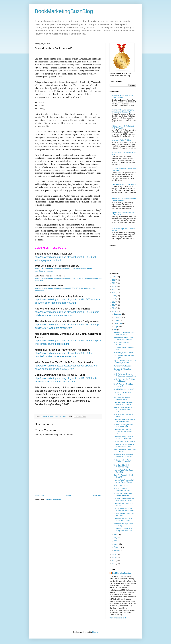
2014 (114, 554)
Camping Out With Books (123, 366)
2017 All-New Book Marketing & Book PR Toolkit (123, 127)
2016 (114, 308)
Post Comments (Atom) (53, 499)
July (116, 330)
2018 (114, 302)
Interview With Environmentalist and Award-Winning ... (125, 421)
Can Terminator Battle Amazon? (125, 442)
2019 (114, 299)
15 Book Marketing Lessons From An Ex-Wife (123, 426)
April (116, 541)
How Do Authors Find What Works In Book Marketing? (124, 199)
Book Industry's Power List (123, 485)
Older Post (97, 496)
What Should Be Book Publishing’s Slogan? (122, 466)
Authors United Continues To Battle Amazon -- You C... (124, 446)
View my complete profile (118, 618)
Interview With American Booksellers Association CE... (123, 432)
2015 (114, 311)
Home (69, 496)
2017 (114, 305)
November (118, 317)
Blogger (95, 632)
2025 (114, 280)
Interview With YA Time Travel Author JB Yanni (122, 97)
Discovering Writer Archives (121, 140)
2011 (114, 564)
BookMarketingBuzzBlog (64, 11)
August (117, 327)
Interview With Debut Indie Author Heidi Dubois (123, 520)
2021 (114, 293)
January (117, 550)
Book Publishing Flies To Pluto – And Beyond (124, 380)
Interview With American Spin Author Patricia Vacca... (124, 481)
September (118, 323)
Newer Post (40, 496)
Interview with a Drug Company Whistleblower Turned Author (123, 111)
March (116, 544)
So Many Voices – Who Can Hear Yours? (124, 515)
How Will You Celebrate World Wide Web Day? (124, 333)
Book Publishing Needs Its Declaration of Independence (125, 375)
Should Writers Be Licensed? (124, 389)
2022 (114, 289)
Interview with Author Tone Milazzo (124, 184)
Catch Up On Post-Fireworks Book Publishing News (124, 499)
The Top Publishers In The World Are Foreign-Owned (124, 509)
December (118, 314)
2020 (114, 296)
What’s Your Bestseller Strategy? (122, 343)
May (116, 538)
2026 (114, 277)
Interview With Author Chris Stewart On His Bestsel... (123, 456)
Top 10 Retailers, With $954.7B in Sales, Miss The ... (125, 362)
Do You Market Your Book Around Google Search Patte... (123, 409)
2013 (114, 557)
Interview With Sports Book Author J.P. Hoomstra (123, 438)
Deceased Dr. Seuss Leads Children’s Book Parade (123, 338)
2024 (114, 283)
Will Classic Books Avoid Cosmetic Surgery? (122, 398)
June (116, 535)
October (117, 320)
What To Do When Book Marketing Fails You (122, 489)
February (117, 547)
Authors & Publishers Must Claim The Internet (123, 494)
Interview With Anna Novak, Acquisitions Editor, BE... (123, 403)
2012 (114, 561)
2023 (114, 286)
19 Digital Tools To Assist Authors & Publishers (122, 461)
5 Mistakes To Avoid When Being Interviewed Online (123, 530)
